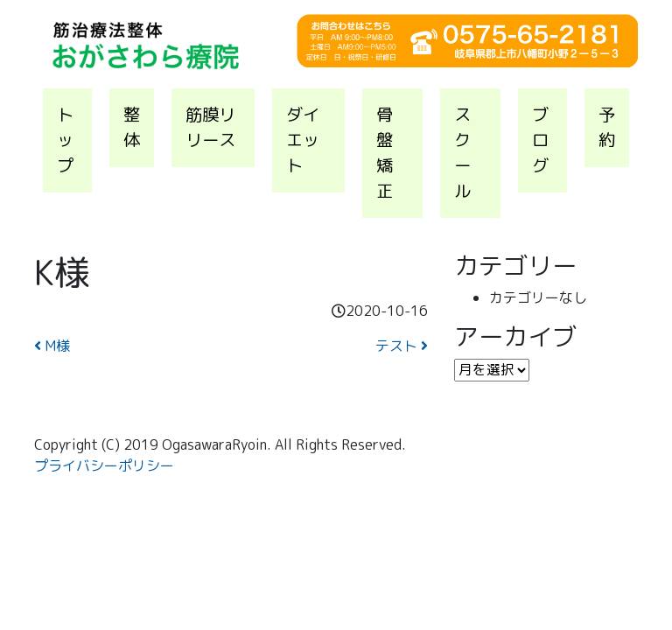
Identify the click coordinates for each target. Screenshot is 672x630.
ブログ (540, 140)
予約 (607, 127)
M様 (52, 346)
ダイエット (303, 140)
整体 (132, 127)
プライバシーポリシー (104, 465)
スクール (462, 152)
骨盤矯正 (385, 152)
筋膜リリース (210, 127)
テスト (402, 346)
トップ (65, 140)
